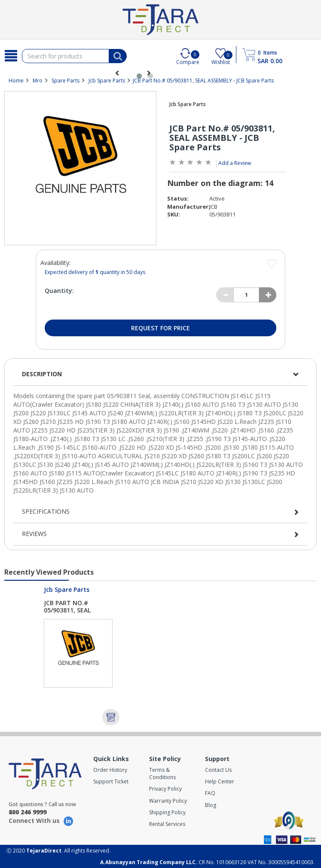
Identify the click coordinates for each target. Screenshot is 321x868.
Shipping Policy (167, 812)
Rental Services (167, 824)
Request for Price (160, 328)
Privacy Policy (165, 789)
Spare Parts (66, 81)
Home (16, 81)
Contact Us (218, 770)
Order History (110, 770)
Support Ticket (111, 781)
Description (42, 374)
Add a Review (235, 163)
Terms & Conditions (162, 774)
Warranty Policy (168, 801)
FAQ (210, 793)
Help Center (220, 781)
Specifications (46, 511)
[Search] (11, 56)
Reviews (34, 534)
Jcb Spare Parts (107, 81)
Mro (38, 81)
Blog (211, 805)
